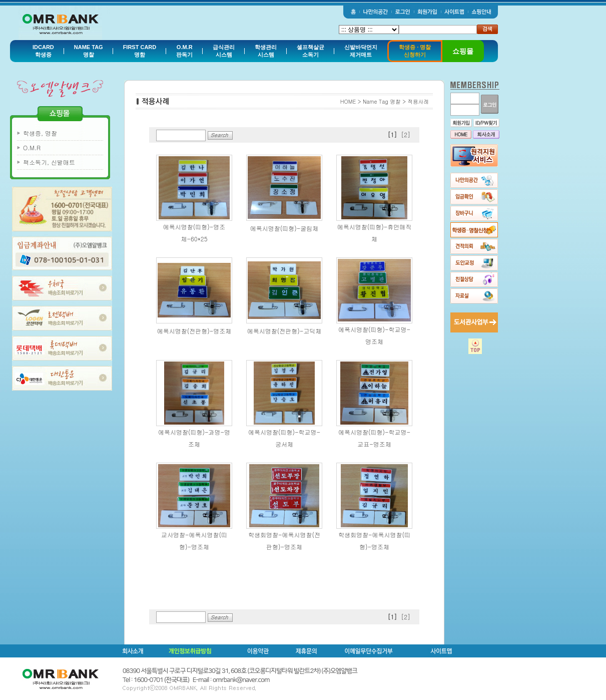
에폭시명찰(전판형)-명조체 (194, 331)
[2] (406, 134)
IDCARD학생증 (43, 51)
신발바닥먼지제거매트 (361, 51)
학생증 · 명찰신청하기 (415, 51)
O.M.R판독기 (184, 51)
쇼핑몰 (463, 51)
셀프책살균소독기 (311, 51)
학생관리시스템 (266, 51)
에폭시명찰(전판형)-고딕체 (284, 331)
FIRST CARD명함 (140, 51)
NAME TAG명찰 (89, 51)
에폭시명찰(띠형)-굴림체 (284, 228)
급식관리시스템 (224, 51)
